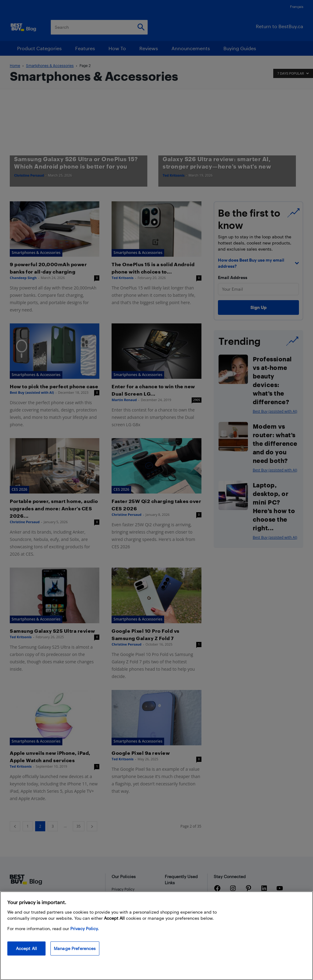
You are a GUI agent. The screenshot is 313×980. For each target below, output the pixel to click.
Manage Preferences (75, 948)
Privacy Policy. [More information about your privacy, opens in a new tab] (85, 928)
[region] (156, 936)
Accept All (26, 948)
